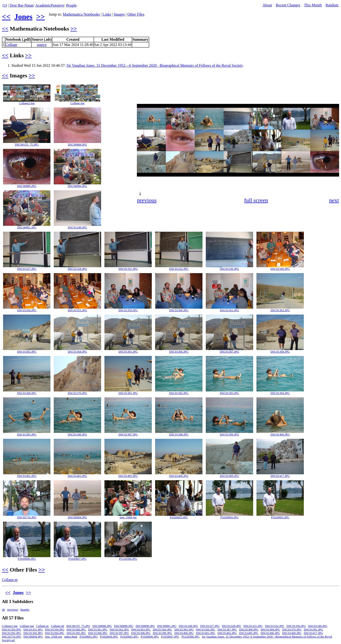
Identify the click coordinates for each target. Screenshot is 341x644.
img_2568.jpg (128, 517)
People (71, 5)
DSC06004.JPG (77, 517)
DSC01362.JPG (280, 310)
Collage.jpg (77, 103)
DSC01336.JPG (229, 269)
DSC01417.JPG (280, 476)
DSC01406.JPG (179, 476)
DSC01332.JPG (179, 269)
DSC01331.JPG (128, 269)
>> (40, 17)
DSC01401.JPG (27, 476)
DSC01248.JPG (77, 227)
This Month (313, 5)
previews (13, 610)
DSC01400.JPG (280, 435)
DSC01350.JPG (27, 310)
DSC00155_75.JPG (27, 145)
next (334, 200)
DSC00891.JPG (27, 227)
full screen (256, 200)
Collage (11, 45)
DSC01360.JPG (179, 310)
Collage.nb (58, 626)
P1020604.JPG (229, 517)
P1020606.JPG (27, 559)
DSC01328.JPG (77, 269)
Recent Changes (288, 5)
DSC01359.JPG (128, 310)
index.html (71, 637)
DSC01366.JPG (179, 352)
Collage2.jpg (27, 103)
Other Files (136, 14)
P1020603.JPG (179, 517)
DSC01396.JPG (77, 435)
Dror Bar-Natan (22, 5)
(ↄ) (5, 5)
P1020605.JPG (280, 517)
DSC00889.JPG (27, 186)
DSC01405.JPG (128, 476)
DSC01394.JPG (280, 393)
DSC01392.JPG (179, 393)
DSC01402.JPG (77, 476)
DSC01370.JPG (77, 393)
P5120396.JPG (128, 559)
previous (147, 200)
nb (3, 610)
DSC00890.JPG (77, 186)
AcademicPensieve (50, 5)
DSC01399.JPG (229, 435)
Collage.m (10, 580)
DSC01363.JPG (27, 352)
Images (119, 14)
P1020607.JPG (77, 559)
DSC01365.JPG (128, 352)
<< (6, 17)
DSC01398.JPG (179, 435)
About (267, 5)
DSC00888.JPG (77, 145)
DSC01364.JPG (77, 352)
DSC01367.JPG (229, 352)
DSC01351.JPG (77, 310)
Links (107, 14)
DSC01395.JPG (27, 435)
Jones (23, 17)
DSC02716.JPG (27, 517)
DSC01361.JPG (229, 310)
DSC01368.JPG (280, 352)
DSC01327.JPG (27, 269)
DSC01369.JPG (27, 393)
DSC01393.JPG (229, 393)
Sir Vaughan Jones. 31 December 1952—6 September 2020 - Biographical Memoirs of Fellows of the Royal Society (155, 65)
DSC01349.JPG (280, 269)
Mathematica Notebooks (81, 14)
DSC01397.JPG (128, 435)
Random (332, 5)
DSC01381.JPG (128, 393)
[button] (335, 88)
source (42, 45)
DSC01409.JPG (229, 476)
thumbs (25, 610)
